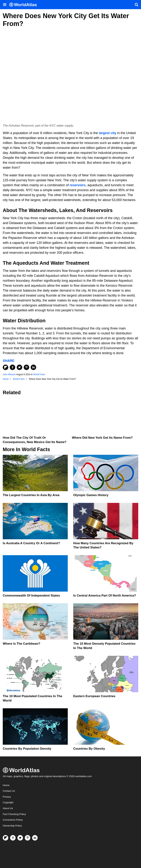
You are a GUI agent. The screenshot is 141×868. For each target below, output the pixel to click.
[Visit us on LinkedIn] (35, 838)
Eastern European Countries (94, 696)
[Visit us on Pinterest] (28, 838)
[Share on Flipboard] (6, 367)
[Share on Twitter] (19, 367)
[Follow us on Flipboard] (6, 838)
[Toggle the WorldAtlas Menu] (5, 5)
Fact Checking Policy (14, 814)
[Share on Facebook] (12, 367)
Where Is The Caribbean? (21, 644)
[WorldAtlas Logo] (24, 5)
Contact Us (9, 791)
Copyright (8, 802)
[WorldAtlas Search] (136, 5)
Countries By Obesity (89, 749)
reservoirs (78, 185)
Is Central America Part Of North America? (105, 596)
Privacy (7, 797)
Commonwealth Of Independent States (31, 596)
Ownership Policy (12, 826)
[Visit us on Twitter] (20, 838)
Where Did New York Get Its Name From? (102, 438)
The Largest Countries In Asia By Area (31, 495)
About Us (8, 808)
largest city (107, 133)
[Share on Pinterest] (26, 367)
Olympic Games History (91, 495)
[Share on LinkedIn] (33, 367)
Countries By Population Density (27, 749)
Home (6, 785)
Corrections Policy (13, 820)
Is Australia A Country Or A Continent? (31, 543)
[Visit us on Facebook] (13, 838)
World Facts (39, 374)
